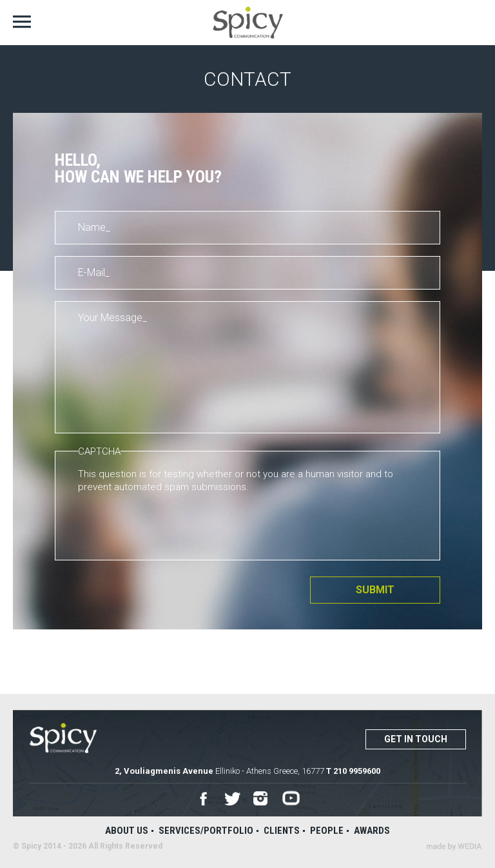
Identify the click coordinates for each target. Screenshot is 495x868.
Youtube (291, 799)
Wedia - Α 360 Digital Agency (454, 846)
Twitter (232, 799)
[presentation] (176, 525)
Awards (372, 831)
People (327, 831)
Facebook (203, 798)
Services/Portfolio (206, 831)
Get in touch (416, 739)
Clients (282, 831)
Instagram (261, 799)
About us (127, 831)
